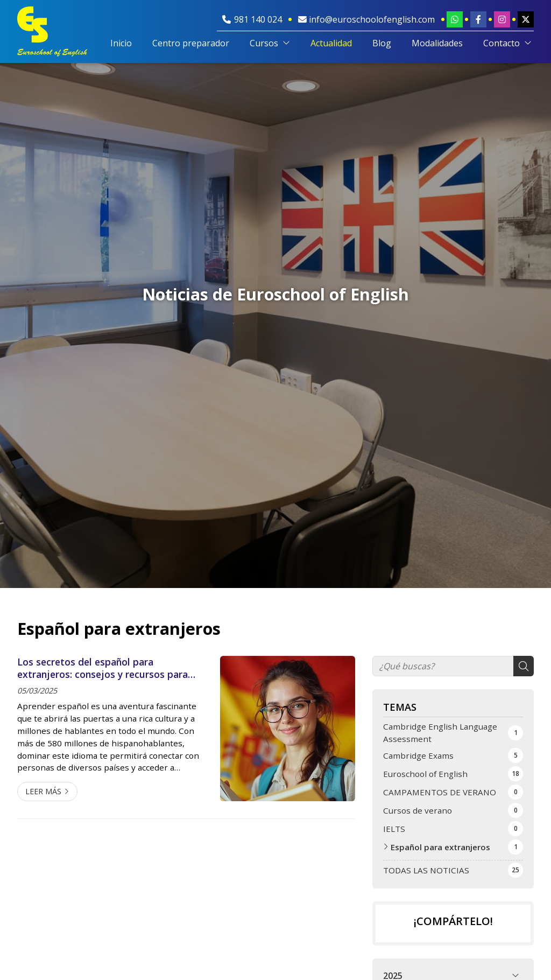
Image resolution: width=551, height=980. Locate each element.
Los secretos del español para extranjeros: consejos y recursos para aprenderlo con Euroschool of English (103, 668)
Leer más (43, 791)
